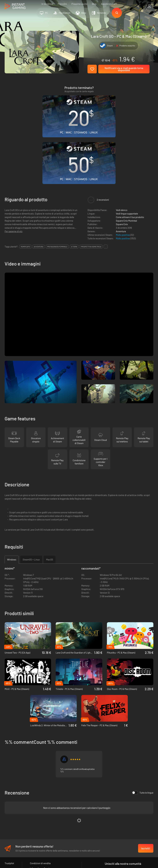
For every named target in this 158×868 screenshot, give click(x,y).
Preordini (62, 4)
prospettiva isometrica (91, 185)
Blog (94, 4)
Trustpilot (9, 801)
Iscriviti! (146, 786)
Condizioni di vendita (40, 801)
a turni (74, 185)
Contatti (34, 817)
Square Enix (122, 162)
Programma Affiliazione (42, 812)
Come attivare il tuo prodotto (130, 155)
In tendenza (47, 4)
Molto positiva (123, 173)
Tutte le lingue (143, 731)
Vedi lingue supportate (127, 151)
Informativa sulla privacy (42, 807)
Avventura (121, 169)
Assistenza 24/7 (109, 4)
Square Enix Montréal (126, 159)
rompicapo (25, 185)
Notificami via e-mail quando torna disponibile (124, 69)
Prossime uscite (79, 4)
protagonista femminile (57, 185)
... (106, 185)
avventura (39, 185)
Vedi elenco (122, 148)
